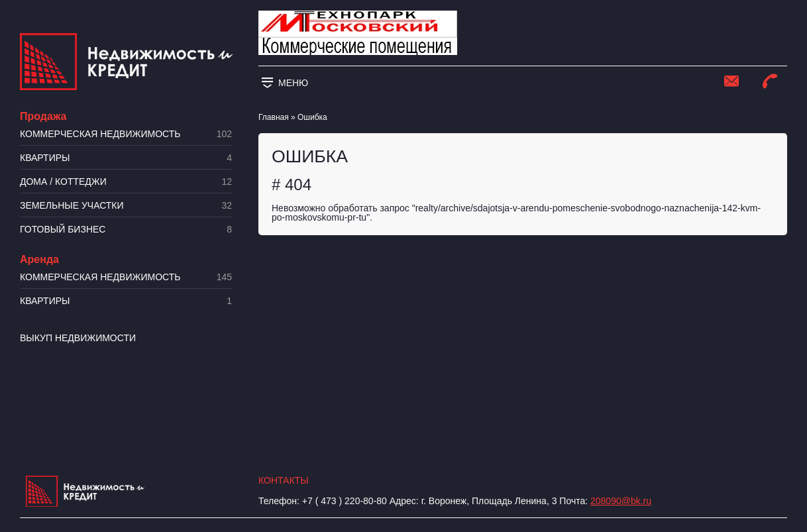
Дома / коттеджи (126, 182)
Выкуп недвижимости (78, 338)
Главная (274, 117)
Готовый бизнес (126, 230)
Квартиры (126, 158)
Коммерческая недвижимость (126, 134)
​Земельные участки (126, 206)
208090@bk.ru (621, 501)
